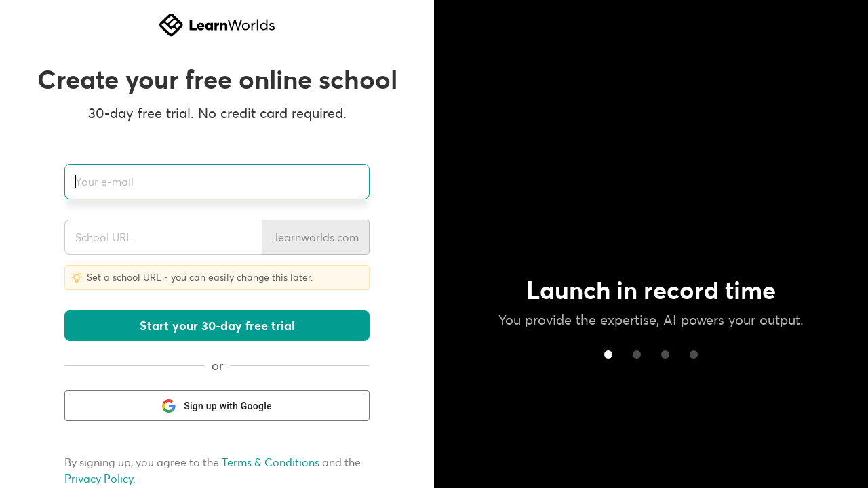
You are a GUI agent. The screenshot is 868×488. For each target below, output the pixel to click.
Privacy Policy (99, 479)
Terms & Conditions (271, 463)
